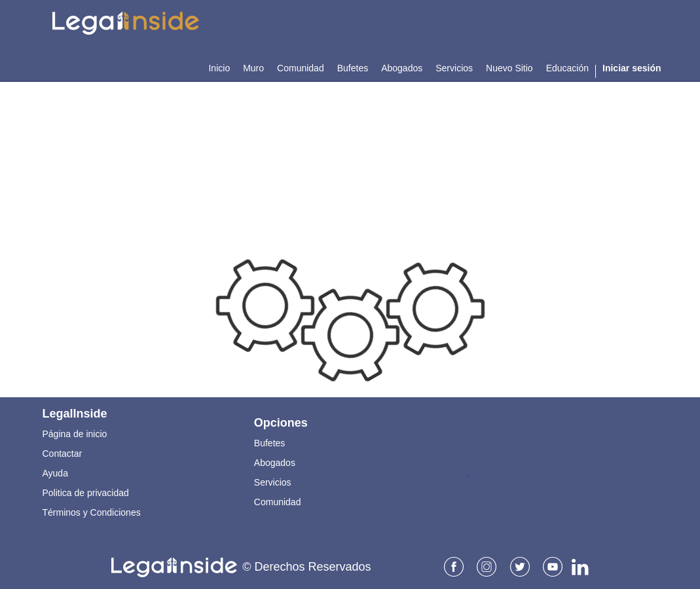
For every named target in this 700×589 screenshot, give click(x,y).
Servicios (273, 482)
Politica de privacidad (86, 493)
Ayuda (55, 473)
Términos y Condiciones (92, 512)
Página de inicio (75, 434)
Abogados (275, 463)
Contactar (63, 454)
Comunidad (278, 502)
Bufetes (269, 443)
